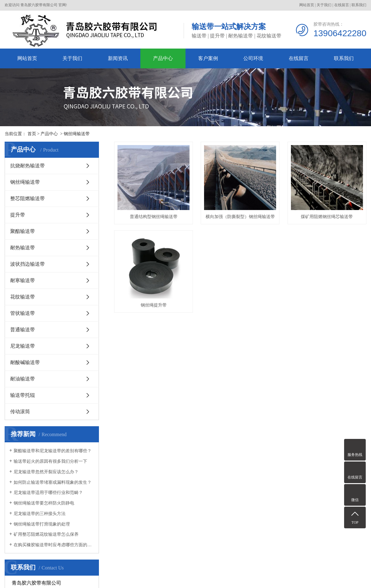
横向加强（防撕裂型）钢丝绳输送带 (243, 219)
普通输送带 (23, 330)
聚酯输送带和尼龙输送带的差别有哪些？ (53, 451)
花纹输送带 (23, 297)
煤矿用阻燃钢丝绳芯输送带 (155, 309)
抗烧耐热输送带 (28, 166)
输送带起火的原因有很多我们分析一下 (50, 461)
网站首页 (307, 5)
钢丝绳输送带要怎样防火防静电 (44, 503)
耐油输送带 (23, 379)
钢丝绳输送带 (77, 134)
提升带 (18, 215)
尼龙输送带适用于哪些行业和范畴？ (48, 493)
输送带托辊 (23, 395)
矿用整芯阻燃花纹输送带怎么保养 (46, 534)
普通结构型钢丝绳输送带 (155, 219)
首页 (32, 134)
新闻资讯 (118, 58)
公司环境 (253, 58)
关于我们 (324, 5)
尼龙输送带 (23, 346)
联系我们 (359, 5)
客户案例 (208, 58)
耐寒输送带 (23, 280)
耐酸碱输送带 (25, 362)
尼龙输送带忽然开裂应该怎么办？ (46, 472)
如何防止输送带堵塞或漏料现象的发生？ (53, 482)
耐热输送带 (23, 248)
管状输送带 (23, 313)
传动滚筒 (20, 412)
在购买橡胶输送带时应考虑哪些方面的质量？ (54, 545)
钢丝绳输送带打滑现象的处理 (42, 524)
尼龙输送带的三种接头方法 (40, 514)
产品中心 (163, 58)
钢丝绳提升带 (243, 309)
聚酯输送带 (23, 231)
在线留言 (342, 5)
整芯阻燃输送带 (28, 198)
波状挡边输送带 (28, 264)
